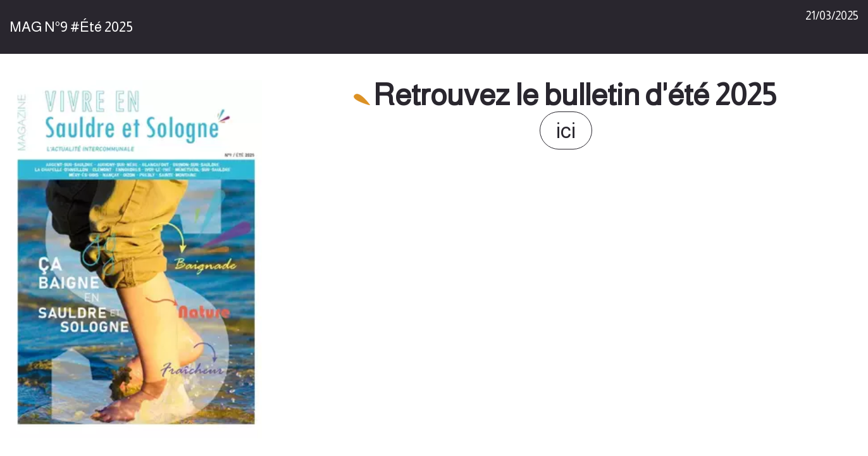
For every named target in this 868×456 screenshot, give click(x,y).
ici (566, 130)
